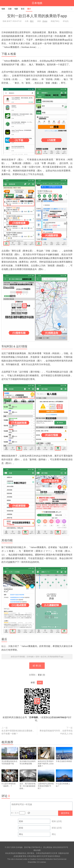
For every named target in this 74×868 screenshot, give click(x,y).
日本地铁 (37, 3)
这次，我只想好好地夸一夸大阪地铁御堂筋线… (28, 782)
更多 (40, 675)
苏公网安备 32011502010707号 (56, 847)
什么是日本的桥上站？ (64, 781)
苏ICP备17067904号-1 (33, 847)
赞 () (37, 666)
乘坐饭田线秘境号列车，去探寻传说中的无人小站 (56, 732)
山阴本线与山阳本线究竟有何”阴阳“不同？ (46, 782)
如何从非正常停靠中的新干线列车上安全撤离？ (46, 760)
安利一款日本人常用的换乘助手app (37, 16)
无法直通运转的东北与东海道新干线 (10, 759)
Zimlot (45, 21)
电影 (16, 9)
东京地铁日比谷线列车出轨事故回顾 (28, 759)
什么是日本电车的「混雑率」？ (10, 781)
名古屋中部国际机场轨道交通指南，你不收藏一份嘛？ (18, 732)
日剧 (10, 9)
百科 (40, 683)
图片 (29, 9)
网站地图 (37, 850)
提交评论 (65, 813)
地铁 (3, 9)
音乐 (23, 9)
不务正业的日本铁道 (64, 757)
